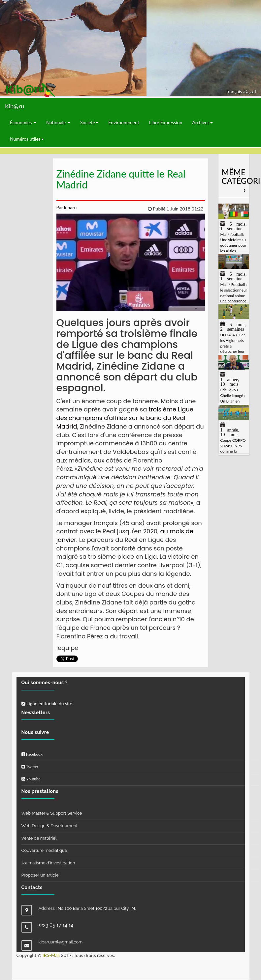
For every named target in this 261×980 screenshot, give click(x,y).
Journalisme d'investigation (48, 863)
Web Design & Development (49, 826)
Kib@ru (15, 106)
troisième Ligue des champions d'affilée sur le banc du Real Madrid (125, 418)
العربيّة (250, 91)
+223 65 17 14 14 (56, 925)
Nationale (58, 122)
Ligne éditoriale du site (47, 703)
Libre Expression (166, 122)
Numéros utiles (27, 139)
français (235, 91)
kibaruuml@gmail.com (61, 942)
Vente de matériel (39, 838)
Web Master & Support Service (52, 813)
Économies (23, 122)
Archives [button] (202, 122)
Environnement (124, 122)
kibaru (70, 207)
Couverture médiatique (44, 850)
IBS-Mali (51, 955)
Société (89, 122)
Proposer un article (40, 875)
